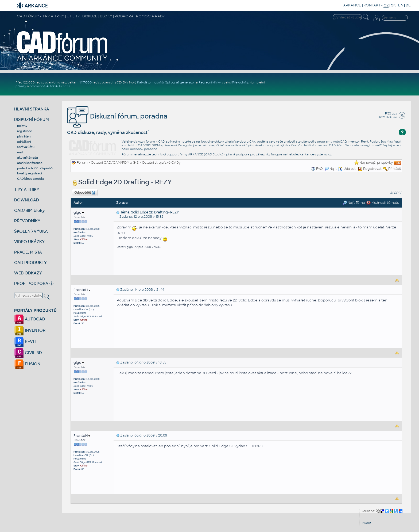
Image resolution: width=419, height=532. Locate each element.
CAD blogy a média (31, 179)
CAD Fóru (336, 145)
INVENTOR (30, 330)
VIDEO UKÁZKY (29, 242)
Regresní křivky (210, 82)
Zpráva (122, 203)
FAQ (319, 169)
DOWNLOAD (27, 200)
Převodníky (240, 82)
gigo (79, 213)
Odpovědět (85, 193)
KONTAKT (372, 5)
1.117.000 (86, 82)
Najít (331, 169)
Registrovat (372, 169)
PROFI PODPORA (31, 283)
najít (20, 152)
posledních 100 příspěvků (35, 168)
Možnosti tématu (383, 203)
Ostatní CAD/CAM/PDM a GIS (115, 163)
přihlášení (24, 136)
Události (347, 169)
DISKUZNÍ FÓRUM (32, 119)
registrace (25, 131)
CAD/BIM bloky (30, 210)
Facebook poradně (143, 149)
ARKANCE (352, 5)
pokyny (22, 126)
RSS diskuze (388, 117)
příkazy (21, 86)
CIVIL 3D (28, 353)
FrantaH (82, 290)
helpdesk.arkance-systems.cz (310, 154)
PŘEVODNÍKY (27, 221)
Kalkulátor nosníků (150, 82)
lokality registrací (29, 173)
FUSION (27, 364)
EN (401, 5)
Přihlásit (395, 169)
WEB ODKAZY (28, 273)
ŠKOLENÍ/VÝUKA (31, 231)
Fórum (82, 163)
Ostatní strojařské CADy (161, 163)
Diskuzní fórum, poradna (117, 116)
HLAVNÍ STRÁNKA (32, 109)
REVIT (25, 341)
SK (393, 5)
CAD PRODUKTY (30, 263)
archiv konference (30, 163)
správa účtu (26, 147)
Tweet (366, 523)
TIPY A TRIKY (27, 190)
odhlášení (24, 142)
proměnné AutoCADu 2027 (50, 86)
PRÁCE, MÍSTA (28, 252)
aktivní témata (28, 158)
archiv (396, 192)
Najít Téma (354, 203)
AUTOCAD (30, 319)
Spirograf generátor (180, 82)
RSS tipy (391, 113)
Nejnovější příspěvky (376, 163)
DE (408, 5)
